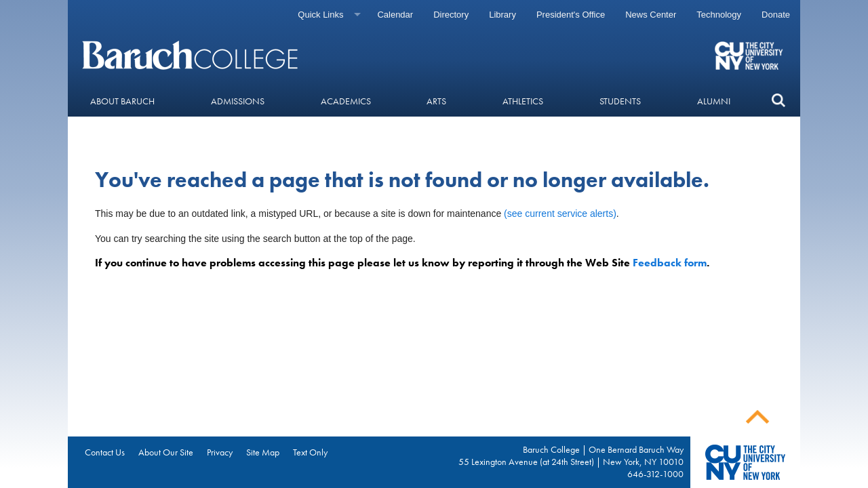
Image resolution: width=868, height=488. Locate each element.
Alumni (714, 101)
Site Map (263, 452)
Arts (436, 101)
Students (620, 101)
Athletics (523, 101)
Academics (346, 101)
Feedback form (670, 263)
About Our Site (166, 452)
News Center (651, 15)
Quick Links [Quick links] (320, 15)
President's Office (571, 15)
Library (502, 15)
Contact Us (105, 452)
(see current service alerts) (560, 213)
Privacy (220, 452)
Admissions (238, 101)
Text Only (310, 452)
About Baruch (122, 101)
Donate (776, 15)
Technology (719, 15)
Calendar (395, 15)
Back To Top (757, 417)
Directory (451, 15)
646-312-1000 (655, 474)
